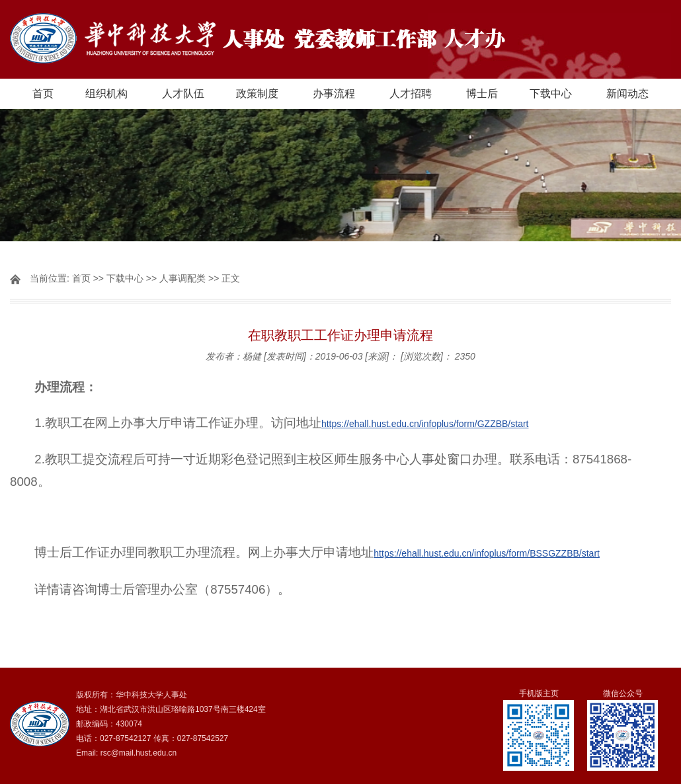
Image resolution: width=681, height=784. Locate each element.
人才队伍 (183, 94)
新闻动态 (627, 94)
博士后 (482, 94)
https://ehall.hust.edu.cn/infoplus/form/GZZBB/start (425, 424)
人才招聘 (411, 94)
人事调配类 (182, 278)
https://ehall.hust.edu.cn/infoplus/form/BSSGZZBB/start (487, 553)
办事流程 (334, 94)
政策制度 (257, 94)
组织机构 (106, 94)
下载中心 (551, 94)
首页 (43, 94)
